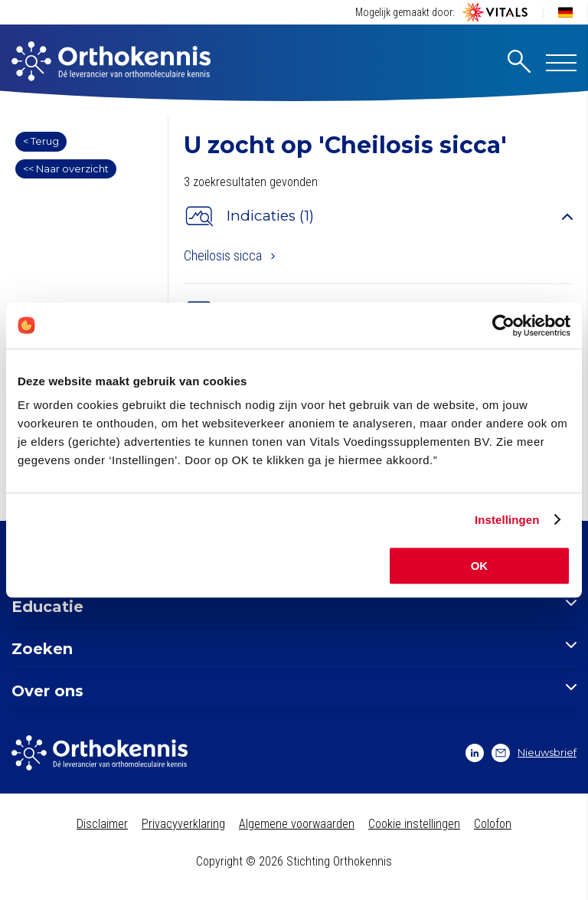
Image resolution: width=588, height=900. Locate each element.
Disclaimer (102, 824)
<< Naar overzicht (66, 169)
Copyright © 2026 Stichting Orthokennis (294, 861)
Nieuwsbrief (534, 753)
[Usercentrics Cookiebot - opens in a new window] (503, 326)
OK (480, 566)
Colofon (493, 824)
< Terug (41, 141)
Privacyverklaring (183, 824)
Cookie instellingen (414, 824)
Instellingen (507, 520)
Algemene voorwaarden (297, 824)
